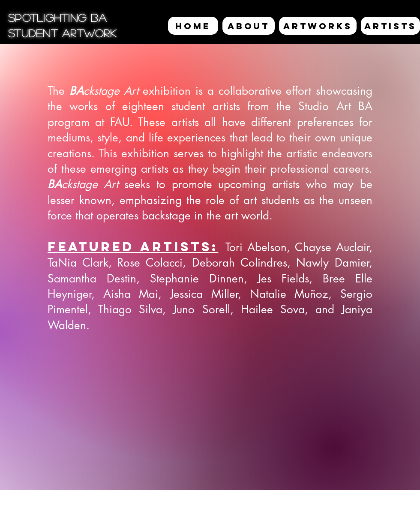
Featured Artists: (133, 247)
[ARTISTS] (390, 26)
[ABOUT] (249, 26)
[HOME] (193, 26)
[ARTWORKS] (318, 26)
